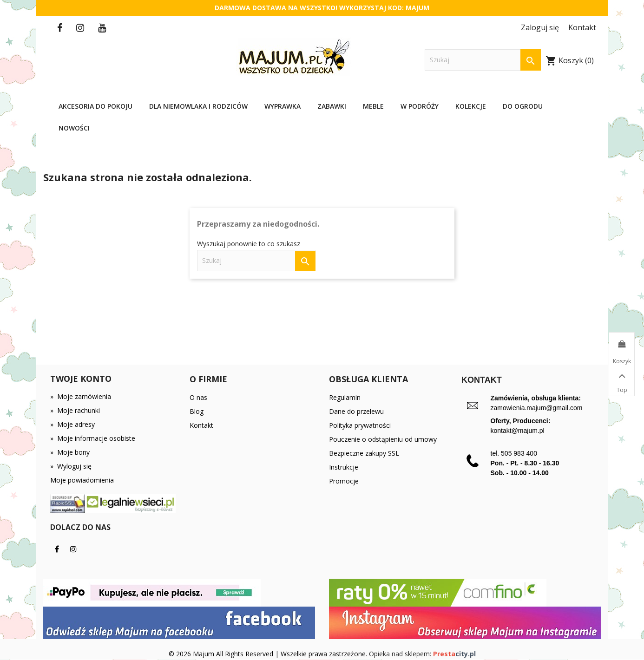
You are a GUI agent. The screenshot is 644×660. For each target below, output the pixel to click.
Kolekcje (471, 106)
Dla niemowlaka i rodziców (198, 106)
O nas (198, 397)
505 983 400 (519, 453)
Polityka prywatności (360, 425)
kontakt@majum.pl (518, 431)
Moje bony (70, 452)
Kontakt (201, 425)
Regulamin (345, 397)
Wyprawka (283, 106)
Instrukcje (344, 467)
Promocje (344, 481)
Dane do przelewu (356, 411)
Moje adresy (72, 424)
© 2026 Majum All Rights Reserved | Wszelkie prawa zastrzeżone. (269, 654)
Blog (197, 411)
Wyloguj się (71, 466)
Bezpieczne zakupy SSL (364, 453)
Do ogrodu (523, 106)
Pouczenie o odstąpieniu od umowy (383, 439)
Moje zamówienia (81, 396)
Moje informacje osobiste (93, 438)
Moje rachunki (75, 410)
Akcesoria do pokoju (95, 106)
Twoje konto (81, 379)
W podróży (420, 106)
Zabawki (332, 106)
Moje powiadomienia (82, 480)
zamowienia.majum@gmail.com (537, 408)
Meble (373, 106)
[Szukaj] (483, 60)
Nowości (74, 128)
